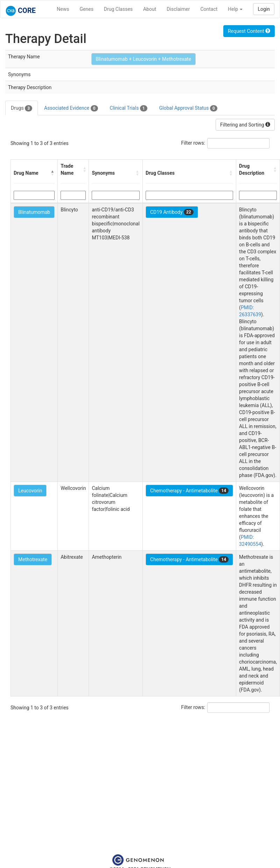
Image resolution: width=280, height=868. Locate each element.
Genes (87, 9)
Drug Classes (118, 9)
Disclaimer (178, 9)
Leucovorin (30, 491)
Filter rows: (193, 143)
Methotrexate (33, 559)
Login (264, 9)
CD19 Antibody (172, 212)
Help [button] (235, 9)
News (63, 9)
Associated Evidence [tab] (71, 108)
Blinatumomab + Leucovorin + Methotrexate (144, 59)
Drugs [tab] (22, 108)
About (150, 9)
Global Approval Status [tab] (188, 108)
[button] (52, 173)
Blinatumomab (34, 212)
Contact (209, 9)
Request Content (249, 31)
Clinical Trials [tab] (129, 108)
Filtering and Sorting (245, 125)
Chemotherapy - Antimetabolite (189, 491)
